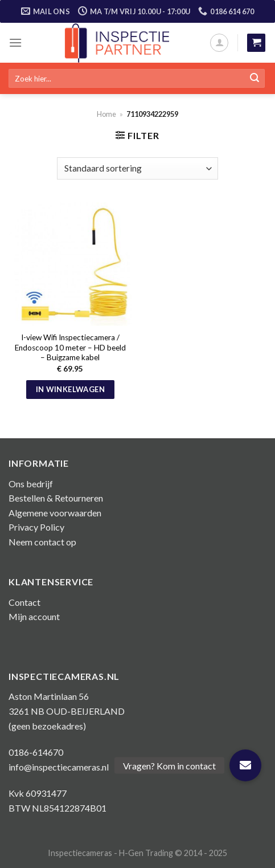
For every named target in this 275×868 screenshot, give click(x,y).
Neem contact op (42, 542)
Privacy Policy (36, 527)
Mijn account (34, 616)
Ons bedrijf (31, 484)
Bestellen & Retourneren (56, 498)
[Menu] (15, 42)
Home (106, 114)
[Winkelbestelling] (137, 168)
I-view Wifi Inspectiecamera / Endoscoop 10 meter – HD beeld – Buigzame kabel (70, 347)
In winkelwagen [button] (70, 389)
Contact (24, 602)
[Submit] (255, 79)
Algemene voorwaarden (55, 513)
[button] (245, 765)
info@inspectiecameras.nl (59, 767)
